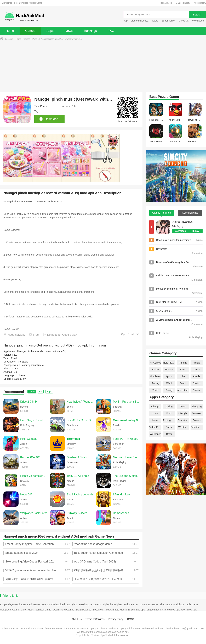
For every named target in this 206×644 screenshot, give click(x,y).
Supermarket (168, 21)
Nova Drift (26, 494)
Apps (50, 31)
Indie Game (192, 604)
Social (169, 427)
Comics (197, 420)
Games (30, 31)
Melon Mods (27, 610)
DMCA (131, 619)
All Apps (155, 407)
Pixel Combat (28, 439)
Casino (197, 383)
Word (169, 383)
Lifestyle (183, 413)
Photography (169, 420)
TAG (111, 31)
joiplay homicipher (112, 604)
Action (155, 370)
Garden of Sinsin (77, 457)
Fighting (183, 363)
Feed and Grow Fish (90, 604)
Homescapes (121, 513)
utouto (155, 21)
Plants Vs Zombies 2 (33, 476)
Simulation (155, 376)
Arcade (197, 363)
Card (183, 370)
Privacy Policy (116, 619)
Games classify (183, 3)
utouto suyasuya (140, 21)
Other (169, 434)
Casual (197, 390)
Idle (183, 376)
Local (155, 413)
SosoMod (98, 610)
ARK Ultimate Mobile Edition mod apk (125, 610)
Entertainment (197, 427)
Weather (183, 427)
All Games (155, 363)
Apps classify (200, 3)
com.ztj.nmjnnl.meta (33, 365)
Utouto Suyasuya (182, 222)
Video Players (155, 427)
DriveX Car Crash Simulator (81, 420)
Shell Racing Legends (80, 494)
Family (169, 390)
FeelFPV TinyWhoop (126, 439)
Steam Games (83, 610)
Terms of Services (95, 619)
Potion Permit (131, 604)
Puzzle (36, 39)
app (126, 21)
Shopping (196, 407)
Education (183, 420)
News (69, 31)
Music (197, 370)
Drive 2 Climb (28, 402)
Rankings (90, 31)
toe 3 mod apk (189, 610)
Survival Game (43, 610)
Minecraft (184, 21)
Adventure (183, 390)
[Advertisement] (103, 67)
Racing (155, 383)
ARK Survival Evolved (53, 604)
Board (183, 383)
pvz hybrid (72, 604)
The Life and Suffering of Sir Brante (127, 476)
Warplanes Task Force (34, 513)
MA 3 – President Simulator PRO (127, 402)
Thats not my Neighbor (172, 604)
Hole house (198, 21)
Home (10, 31)
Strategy (169, 370)
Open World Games (63, 610)
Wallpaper (155, 434)
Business (197, 413)
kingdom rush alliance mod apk (163, 610)
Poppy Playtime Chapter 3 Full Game (20, 604)
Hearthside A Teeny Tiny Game (81, 402)
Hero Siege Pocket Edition (34, 420)
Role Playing (169, 363)
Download (48, 119)
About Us (77, 619)
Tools (183, 407)
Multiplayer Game (9, 610)
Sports (169, 376)
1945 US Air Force (78, 476)
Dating (169, 407)
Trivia (155, 390)
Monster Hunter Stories (127, 457)
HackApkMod (166, 3)
